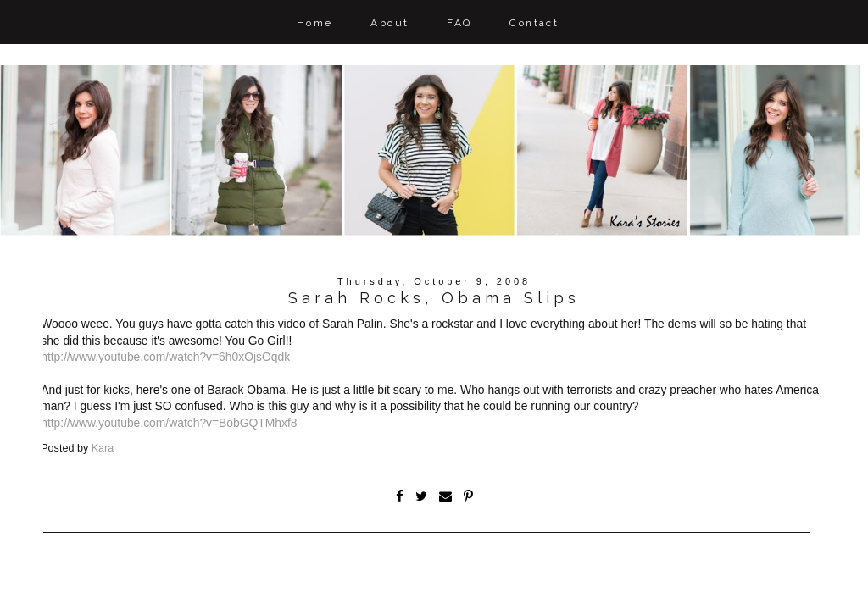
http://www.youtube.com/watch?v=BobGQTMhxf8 (169, 423)
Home (315, 23)
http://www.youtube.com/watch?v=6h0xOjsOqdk (165, 357)
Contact (534, 23)
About (389, 23)
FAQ (459, 23)
